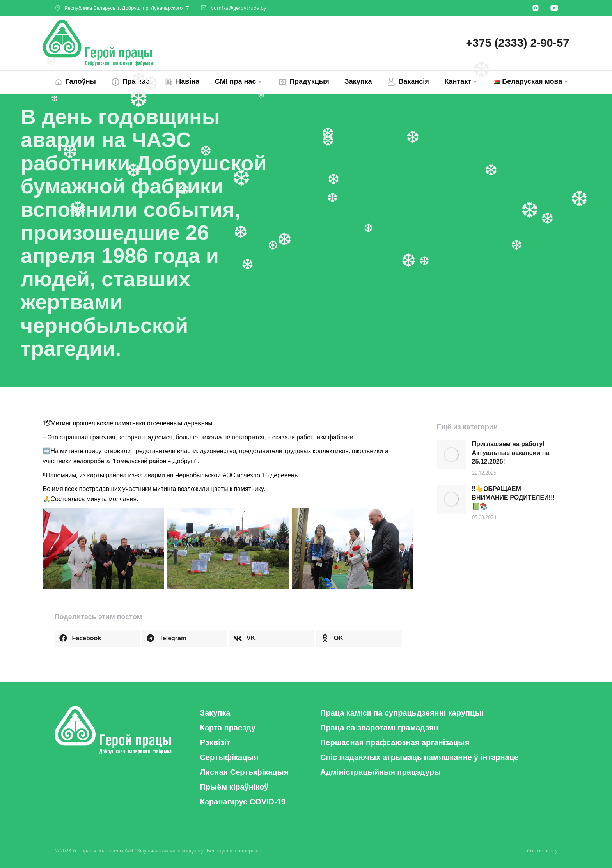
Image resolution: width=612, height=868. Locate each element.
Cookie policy (542, 850)
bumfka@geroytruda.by (239, 8)
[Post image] (451, 454)
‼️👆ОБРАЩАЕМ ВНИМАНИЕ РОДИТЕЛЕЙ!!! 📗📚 (514, 498)
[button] (97, 638)
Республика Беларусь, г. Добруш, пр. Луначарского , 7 (127, 8)
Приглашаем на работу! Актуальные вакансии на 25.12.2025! (511, 453)
